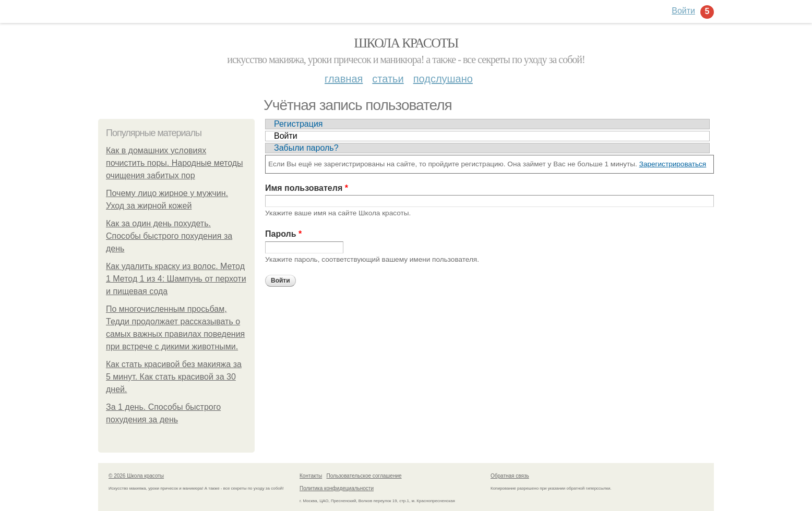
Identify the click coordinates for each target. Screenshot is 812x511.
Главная (344, 79)
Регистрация (298, 124)
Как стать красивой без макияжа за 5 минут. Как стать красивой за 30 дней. (174, 377)
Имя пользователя (307, 188)
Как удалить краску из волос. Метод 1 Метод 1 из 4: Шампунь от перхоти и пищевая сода (176, 279)
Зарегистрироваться (673, 164)
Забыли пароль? (306, 148)
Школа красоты (406, 43)
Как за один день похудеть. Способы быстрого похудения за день (169, 236)
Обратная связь (510, 476)
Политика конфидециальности (337, 488)
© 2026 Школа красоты (136, 476)
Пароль (283, 234)
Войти (286, 136)
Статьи (388, 79)
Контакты (311, 476)
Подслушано (443, 79)
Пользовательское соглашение (364, 476)
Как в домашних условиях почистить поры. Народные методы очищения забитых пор (175, 163)
